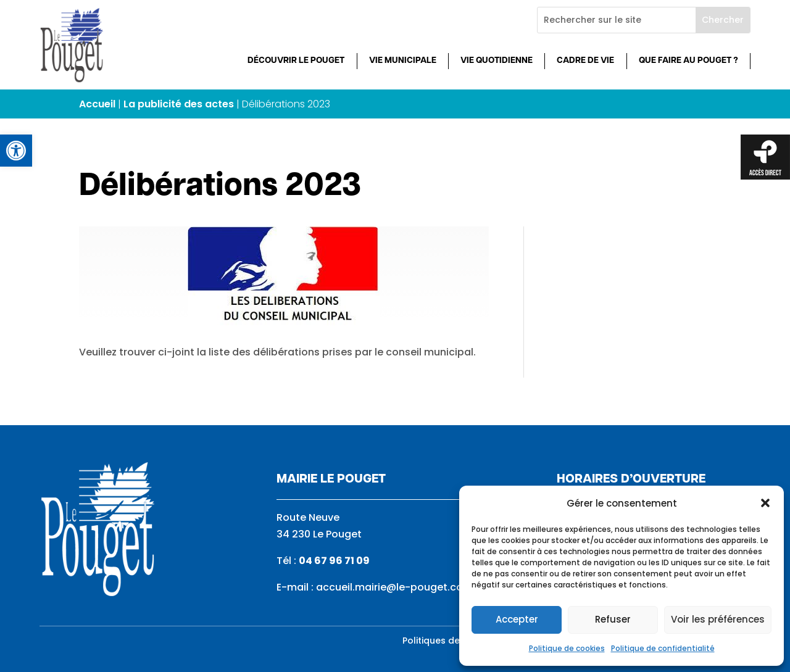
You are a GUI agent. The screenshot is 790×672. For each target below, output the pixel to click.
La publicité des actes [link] (179, 104)
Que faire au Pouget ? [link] (688, 61)
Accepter (517, 619)
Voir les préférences (718, 619)
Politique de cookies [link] (567, 648)
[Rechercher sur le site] (617, 20)
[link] (16, 151)
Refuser (613, 619)
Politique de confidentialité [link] (663, 648)
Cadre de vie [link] (585, 61)
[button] (765, 503)
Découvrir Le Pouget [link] (296, 61)
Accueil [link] (97, 104)
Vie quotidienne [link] (497, 61)
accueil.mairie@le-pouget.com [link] (394, 587)
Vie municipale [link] (403, 61)
